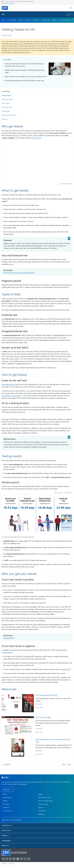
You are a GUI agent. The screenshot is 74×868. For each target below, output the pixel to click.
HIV (3, 14)
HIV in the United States (45, 801)
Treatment (36, 20)
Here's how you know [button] (9, 3)
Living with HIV (46, 20)
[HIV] (37, 778)
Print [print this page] (64, 765)
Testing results (6, 111)
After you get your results (9, 115)
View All (6, 790)
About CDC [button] (7, 831)
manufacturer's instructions (12, 396)
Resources (5, 119)
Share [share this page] (69, 765)
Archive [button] (5, 846)
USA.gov (11, 864)
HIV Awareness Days (65, 20)
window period (7, 652)
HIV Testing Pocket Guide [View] (46, 695)
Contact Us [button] (7, 825)
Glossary (41, 808)
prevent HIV (37, 138)
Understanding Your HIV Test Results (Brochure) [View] (53, 741)
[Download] (54, 704)
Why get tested (6, 96)
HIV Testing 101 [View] (43, 717)
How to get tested (7, 107)
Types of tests (6, 103)
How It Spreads (12, 20)
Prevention (28, 20)
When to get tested (7, 100)
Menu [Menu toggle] (69, 15)
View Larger (60, 493)
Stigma (54, 20)
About (3, 20)
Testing (21, 20)
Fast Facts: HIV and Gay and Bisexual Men (19, 273)
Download (69, 493)
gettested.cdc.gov (12, 384)
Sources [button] (8, 765)
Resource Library (43, 804)
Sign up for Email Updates (13, 820)
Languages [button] (7, 841)
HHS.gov (4, 864)
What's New (42, 811)
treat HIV (17, 136)
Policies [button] (5, 836)
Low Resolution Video (66, 184)
